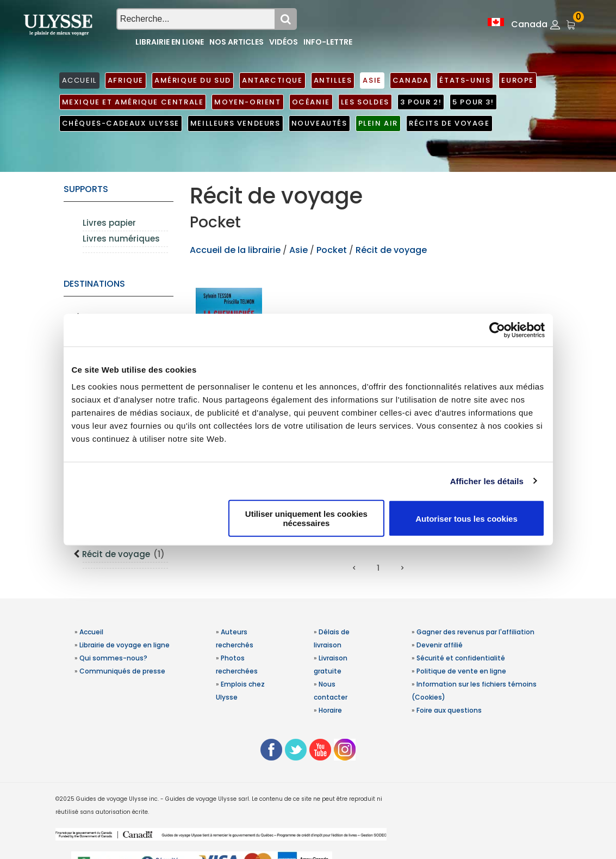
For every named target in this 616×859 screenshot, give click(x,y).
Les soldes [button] (365, 102)
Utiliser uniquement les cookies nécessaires (306, 518)
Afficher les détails (487, 481)
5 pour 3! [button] (473, 102)
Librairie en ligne (170, 42)
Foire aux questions (449, 710)
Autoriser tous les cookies (466, 518)
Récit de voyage (123, 554)
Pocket (332, 250)
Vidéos (284, 42)
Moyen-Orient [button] (247, 102)
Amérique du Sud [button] (193, 80)
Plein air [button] (378, 123)
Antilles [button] (333, 80)
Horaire (330, 710)
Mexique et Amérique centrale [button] (133, 102)
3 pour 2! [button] (421, 102)
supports (86, 189)
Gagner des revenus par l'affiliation (475, 632)
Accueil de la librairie (235, 250)
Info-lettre (328, 42)
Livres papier (109, 223)
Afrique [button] (126, 80)
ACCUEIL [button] (79, 80)
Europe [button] (518, 80)
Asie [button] (372, 80)
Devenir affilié (440, 645)
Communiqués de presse (122, 671)
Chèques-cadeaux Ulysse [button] (121, 123)
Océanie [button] (311, 102)
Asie (300, 250)
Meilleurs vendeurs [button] (235, 123)
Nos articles (237, 42)
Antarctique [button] (272, 80)
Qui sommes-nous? (113, 658)
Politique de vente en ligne (461, 671)
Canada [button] (411, 80)
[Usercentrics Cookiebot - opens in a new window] (497, 330)
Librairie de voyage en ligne (125, 645)
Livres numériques (121, 239)
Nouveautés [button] (319, 123)
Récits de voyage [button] (449, 123)
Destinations (94, 284)
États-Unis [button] (465, 80)
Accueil (91, 632)
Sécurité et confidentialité (461, 658)
